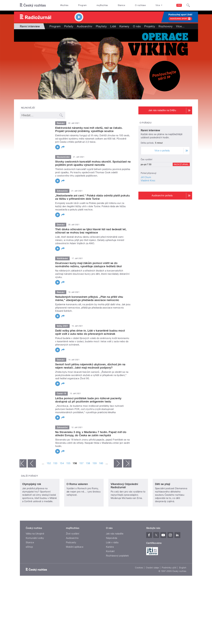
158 (88, 463)
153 (55, 463)
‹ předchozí (32, 463)
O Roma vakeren (77, 504)
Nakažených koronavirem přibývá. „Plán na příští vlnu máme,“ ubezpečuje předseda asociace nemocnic (89, 298)
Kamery (124, 26)
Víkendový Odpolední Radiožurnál (124, 505)
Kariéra (110, 566)
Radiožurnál (181, 192)
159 (95, 463)
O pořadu (146, 123)
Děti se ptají (163, 504)
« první (23, 463)
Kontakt (110, 571)
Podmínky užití (169, 587)
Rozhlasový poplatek (117, 575)
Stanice (121, 5)
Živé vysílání (73, 553)
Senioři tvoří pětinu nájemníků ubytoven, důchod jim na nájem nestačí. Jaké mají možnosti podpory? (90, 366)
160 (101, 463)
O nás (137, 26)
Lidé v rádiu (112, 562)
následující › (118, 463)
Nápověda (112, 558)
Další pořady (30, 476)
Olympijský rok (32, 504)
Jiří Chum (146, 205)
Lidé (113, 26)
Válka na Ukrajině (35, 553)
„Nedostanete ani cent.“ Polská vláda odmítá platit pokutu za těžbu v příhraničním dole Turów (92, 197)
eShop (29, 566)
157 (81, 463)
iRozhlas (64, 5)
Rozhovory (166, 26)
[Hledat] (188, 5)
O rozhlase (140, 5)
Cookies (139, 587)
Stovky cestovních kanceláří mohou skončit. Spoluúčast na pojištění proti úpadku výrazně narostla (93, 163)
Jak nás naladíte (115, 553)
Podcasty (71, 562)
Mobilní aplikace (75, 566)
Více (180, 26)
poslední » (127, 463)
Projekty (150, 26)
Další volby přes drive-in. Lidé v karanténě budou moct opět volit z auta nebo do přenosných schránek (90, 332)
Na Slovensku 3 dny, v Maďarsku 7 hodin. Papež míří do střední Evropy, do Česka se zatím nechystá (91, 434)
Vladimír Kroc (148, 208)
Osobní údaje (152, 587)
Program (82, 5)
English (183, 587)
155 (68, 463)
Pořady (69, 26)
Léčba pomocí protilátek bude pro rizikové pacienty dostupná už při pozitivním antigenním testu (88, 400)
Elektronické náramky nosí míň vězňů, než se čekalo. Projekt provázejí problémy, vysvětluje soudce (89, 129)
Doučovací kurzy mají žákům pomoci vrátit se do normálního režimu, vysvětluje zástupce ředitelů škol (88, 265)
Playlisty (101, 26)
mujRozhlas (102, 5)
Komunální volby (35, 558)
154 (62, 463)
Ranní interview (150, 158)
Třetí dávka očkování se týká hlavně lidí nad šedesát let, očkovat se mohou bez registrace (91, 231)
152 (49, 463)
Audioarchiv (85, 26)
